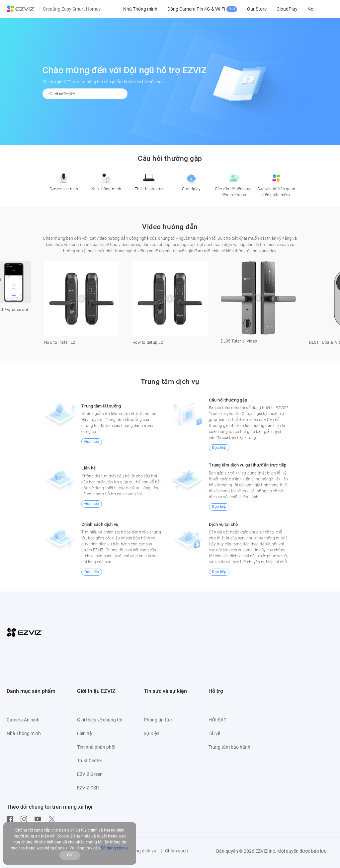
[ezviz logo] (21, 9)
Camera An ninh (142, 9)
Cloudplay (191, 181)
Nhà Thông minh (185, 9)
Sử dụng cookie (115, 848)
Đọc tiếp (92, 442)
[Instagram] (26, 819)
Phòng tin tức (158, 720)
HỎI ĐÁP (217, 720)
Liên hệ (84, 733)
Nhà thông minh (106, 181)
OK (70, 855)
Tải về (214, 733)
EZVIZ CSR (88, 788)
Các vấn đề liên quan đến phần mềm (276, 184)
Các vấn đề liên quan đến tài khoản (234, 184)
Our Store (302, 9)
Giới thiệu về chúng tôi (100, 720)
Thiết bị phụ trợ (149, 181)
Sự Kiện (152, 733)
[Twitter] (53, 819)
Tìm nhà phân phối (96, 747)
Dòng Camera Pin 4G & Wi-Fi (247, 9)
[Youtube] (40, 819)
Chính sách (176, 851)
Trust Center (90, 761)
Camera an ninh (64, 181)
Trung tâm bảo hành (229, 747)
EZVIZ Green (90, 774)
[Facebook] (12, 819)
